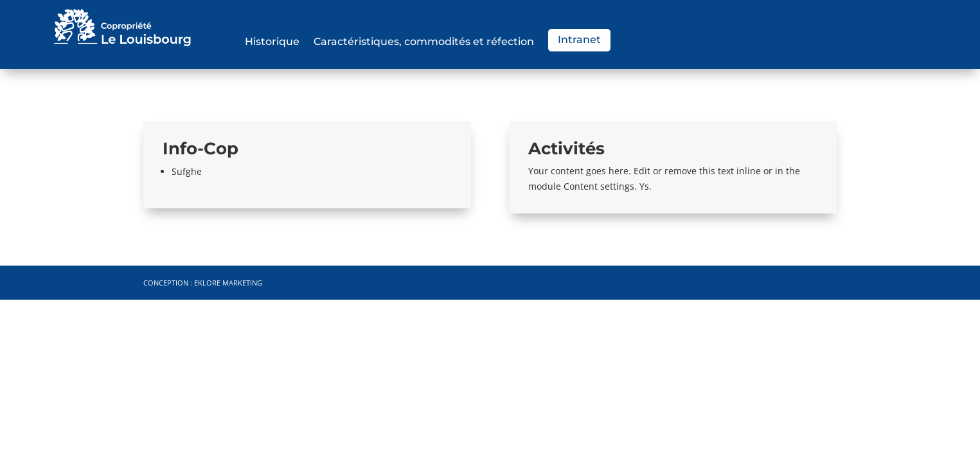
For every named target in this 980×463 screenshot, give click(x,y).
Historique (272, 42)
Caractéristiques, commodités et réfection (424, 42)
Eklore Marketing (228, 283)
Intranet (579, 40)
